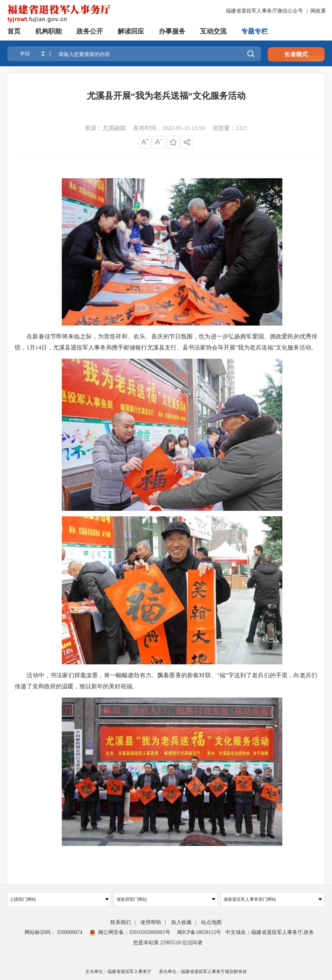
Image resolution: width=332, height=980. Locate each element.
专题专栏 (254, 31)
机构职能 (49, 31)
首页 (14, 31)
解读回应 (131, 31)
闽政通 (318, 11)
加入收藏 (181, 922)
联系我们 (121, 922)
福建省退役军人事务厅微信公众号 (265, 11)
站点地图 (211, 922)
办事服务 (172, 31)
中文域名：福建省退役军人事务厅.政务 (270, 932)
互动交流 (213, 31)
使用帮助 (151, 922)
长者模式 (296, 54)
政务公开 (90, 31)
